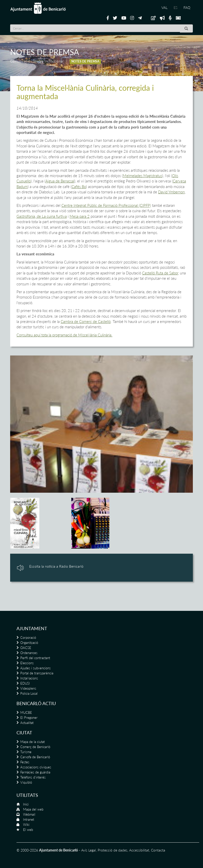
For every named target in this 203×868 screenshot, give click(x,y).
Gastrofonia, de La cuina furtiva (42, 216)
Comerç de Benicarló (35, 747)
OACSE (26, 648)
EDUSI (25, 683)
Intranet (29, 819)
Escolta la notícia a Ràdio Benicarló (56, 566)
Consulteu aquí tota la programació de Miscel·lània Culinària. (64, 335)
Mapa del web (33, 809)
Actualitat (27, 723)
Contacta (158, 850)
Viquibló (26, 782)
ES (175, 7)
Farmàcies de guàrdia (35, 772)
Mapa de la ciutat (32, 742)
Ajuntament (32, 628)
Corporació (28, 638)
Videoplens (28, 688)
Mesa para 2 (80, 216)
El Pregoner (29, 718)
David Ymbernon (171, 192)
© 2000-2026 (27, 850)
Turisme (26, 752)
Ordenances (29, 653)
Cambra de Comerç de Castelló (86, 321)
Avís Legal (89, 850)
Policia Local (29, 693)
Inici (26, 804)
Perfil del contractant (35, 658)
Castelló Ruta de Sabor (160, 273)
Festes (25, 762)
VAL (164, 7)
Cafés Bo (79, 187)
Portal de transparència (37, 673)
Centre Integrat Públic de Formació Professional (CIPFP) (106, 205)
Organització (29, 643)
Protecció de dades (113, 850)
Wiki (26, 825)
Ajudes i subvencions (36, 668)
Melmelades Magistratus (142, 176)
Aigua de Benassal (60, 181)
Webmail (29, 814)
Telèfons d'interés (33, 777)
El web (28, 830)
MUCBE (26, 712)
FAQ (187, 7)
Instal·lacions (29, 678)
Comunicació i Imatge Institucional (37, 61)
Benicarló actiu (36, 703)
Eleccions (27, 663)
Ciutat (24, 733)
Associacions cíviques (36, 767)
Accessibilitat (139, 850)
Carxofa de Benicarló (35, 757)
